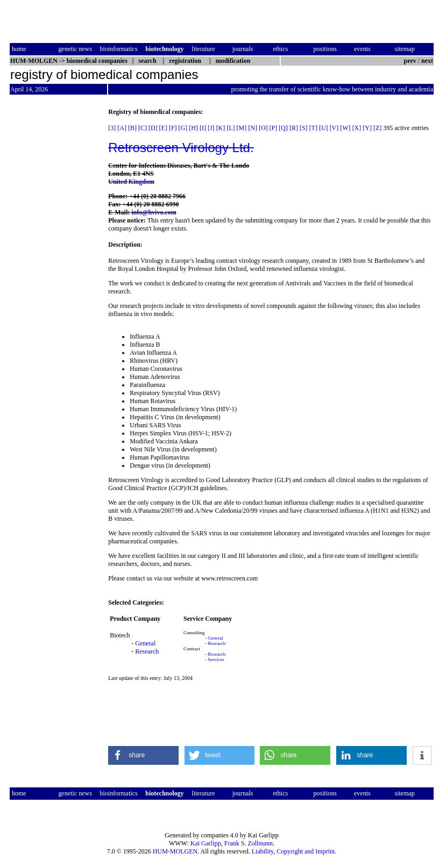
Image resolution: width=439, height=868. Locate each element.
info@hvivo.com (154, 212)
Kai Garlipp (206, 843)
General (145, 643)
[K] (221, 128)
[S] (304, 128)
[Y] (367, 128)
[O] (263, 128)
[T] (313, 128)
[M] (242, 128)
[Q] (283, 128)
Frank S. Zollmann (249, 843)
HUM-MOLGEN (175, 851)
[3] (112, 128)
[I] (203, 128)
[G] (183, 128)
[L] (231, 128)
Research (147, 651)
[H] (193, 128)
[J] (211, 128)
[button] (143, 755)
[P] (274, 128)
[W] (345, 128)
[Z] (377, 128)
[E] (163, 128)
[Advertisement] (55, 269)
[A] (122, 128)
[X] (357, 128)
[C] (143, 128)
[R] (294, 128)
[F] (173, 128)
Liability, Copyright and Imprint (293, 851)
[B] (132, 128)
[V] (334, 128)
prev (410, 61)
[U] (324, 128)
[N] (253, 128)
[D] (153, 128)
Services (216, 659)
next (427, 61)
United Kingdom (131, 182)
